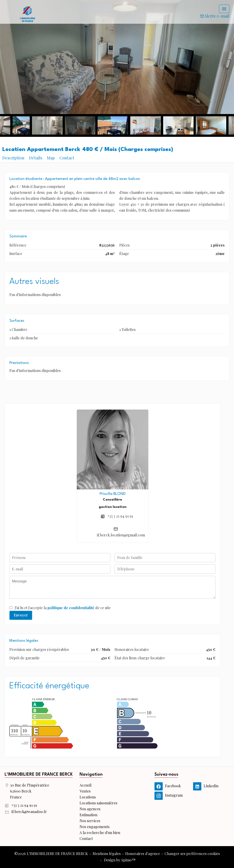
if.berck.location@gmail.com (121, 535)
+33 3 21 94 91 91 (120, 516)
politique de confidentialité (71, 608)
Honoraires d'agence (143, 854)
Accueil (27, 14)
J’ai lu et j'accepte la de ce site (63, 608)
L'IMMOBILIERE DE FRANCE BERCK (39, 774)
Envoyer (21, 615)
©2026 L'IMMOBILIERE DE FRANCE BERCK (51, 854)
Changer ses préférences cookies (192, 854)
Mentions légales (107, 854)
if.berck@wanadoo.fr (29, 812)
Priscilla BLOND (113, 494)
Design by (119, 860)
